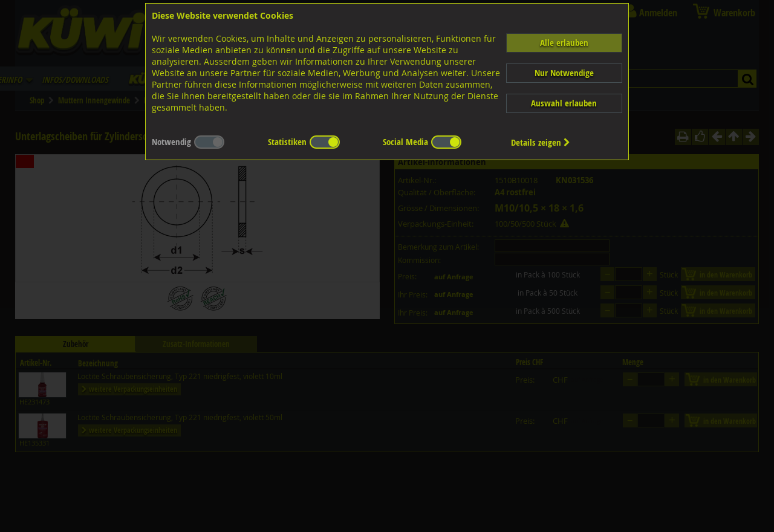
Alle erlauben (564, 43)
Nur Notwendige (564, 73)
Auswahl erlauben (564, 103)
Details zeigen (541, 142)
